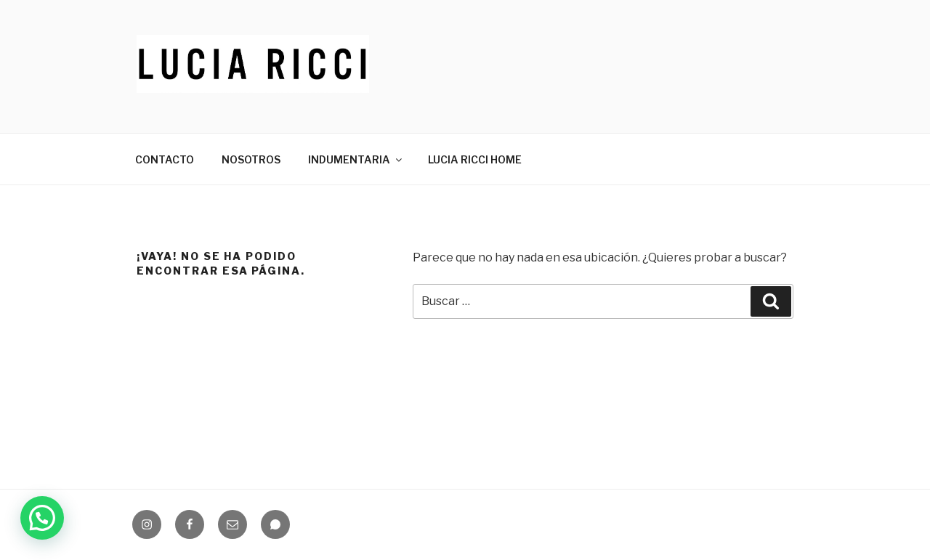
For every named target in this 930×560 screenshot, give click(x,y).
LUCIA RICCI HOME (475, 159)
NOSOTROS (251, 159)
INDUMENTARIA (356, 159)
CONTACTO (165, 159)
